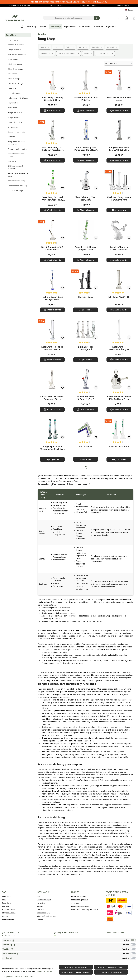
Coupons (40, 919)
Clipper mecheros (9, 913)
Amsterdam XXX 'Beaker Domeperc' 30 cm (52, 398)
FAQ (38, 896)
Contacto (40, 909)
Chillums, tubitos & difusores (16, 167)
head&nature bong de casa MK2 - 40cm (52, 348)
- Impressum (8, 976)
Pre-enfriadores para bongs (16, 155)
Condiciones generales (80, 900)
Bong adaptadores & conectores (16, 143)
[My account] (127, 18)
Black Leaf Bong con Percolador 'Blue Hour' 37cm (86, 149)
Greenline (12, 88)
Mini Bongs (13, 108)
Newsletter (41, 903)
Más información (45, 971)
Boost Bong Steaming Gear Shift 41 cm (52, 99)
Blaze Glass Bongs (15, 69)
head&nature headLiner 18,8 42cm (86, 99)
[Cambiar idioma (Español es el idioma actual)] (131, 10)
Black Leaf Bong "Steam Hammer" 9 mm (119, 198)
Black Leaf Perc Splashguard (86, 348)
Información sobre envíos (46, 916)
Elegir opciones (119, 210)
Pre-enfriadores (8, 919)
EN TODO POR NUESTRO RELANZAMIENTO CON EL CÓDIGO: (69, 2)
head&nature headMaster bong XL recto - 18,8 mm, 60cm (119, 348)
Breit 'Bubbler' (86, 447)
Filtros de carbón (9, 909)
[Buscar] (97, 18)
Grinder (5, 916)
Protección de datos (79, 896)
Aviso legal (75, 903)
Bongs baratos (14, 117)
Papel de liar (7, 903)
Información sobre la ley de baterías (85, 909)
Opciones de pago (44, 913)
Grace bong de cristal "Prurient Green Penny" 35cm (52, 198)
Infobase (40, 906)
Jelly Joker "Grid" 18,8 (119, 297)
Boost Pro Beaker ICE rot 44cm (119, 99)
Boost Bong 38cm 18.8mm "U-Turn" (86, 398)
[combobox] (69, 18)
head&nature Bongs (16, 45)
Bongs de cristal (14, 50)
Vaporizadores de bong (17, 186)
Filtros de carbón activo (17, 149)
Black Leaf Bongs (15, 64)
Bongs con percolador (17, 132)
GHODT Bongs (14, 79)
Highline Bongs (14, 103)
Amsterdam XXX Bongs (17, 54)
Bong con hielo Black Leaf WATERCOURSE (119, 149)
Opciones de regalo (44, 900)
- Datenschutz (27, 976)
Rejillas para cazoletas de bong (18, 175)
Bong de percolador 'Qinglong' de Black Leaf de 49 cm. (52, 448)
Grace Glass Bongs (16, 83)
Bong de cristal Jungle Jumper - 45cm (86, 248)
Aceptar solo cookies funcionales (76, 972)
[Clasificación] (119, 63)
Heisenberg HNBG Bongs (18, 98)
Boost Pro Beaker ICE (119, 447)
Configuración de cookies (81, 906)
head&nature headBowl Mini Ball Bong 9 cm (119, 398)
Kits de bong (13, 40)
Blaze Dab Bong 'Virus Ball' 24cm (86, 198)
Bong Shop (11, 35)
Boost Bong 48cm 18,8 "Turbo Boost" (52, 248)
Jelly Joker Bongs (15, 93)
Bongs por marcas (15, 112)
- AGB (17, 976)
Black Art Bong (86, 297)
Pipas (4, 900)
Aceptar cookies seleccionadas (111, 967)
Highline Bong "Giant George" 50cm (52, 298)
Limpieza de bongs (16, 190)
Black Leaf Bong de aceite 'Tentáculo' (119, 248)
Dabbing (11, 137)
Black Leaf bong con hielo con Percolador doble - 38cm (52, 149)
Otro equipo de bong (16, 181)
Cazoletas (12, 161)
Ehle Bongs (13, 74)
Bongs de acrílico (15, 122)
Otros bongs (13, 127)
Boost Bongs (13, 59)
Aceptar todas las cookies (76, 967)
